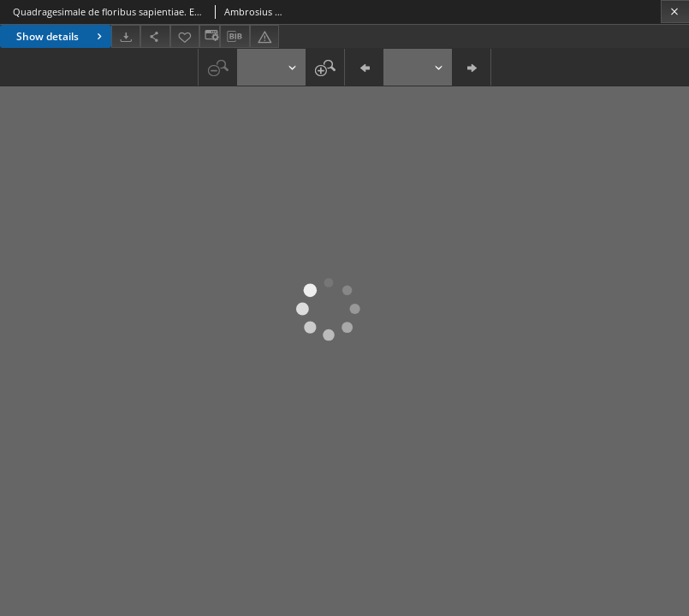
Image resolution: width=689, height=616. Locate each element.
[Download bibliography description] (235, 37)
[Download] (126, 36)
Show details (61, 36)
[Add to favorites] (185, 36)
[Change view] (210, 36)
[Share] (155, 36)
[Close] (675, 12)
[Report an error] (264, 36)
